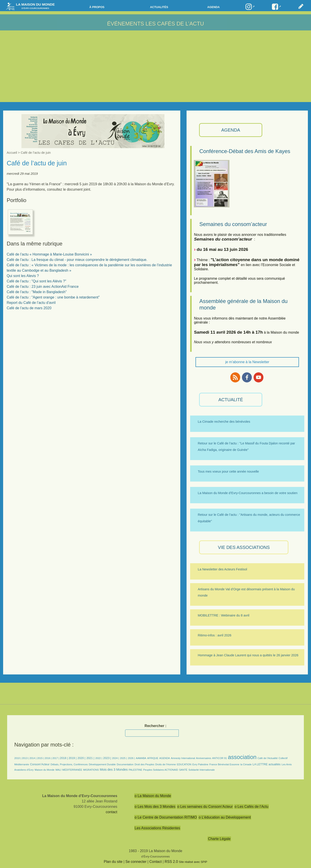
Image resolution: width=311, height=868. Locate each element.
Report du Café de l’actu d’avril (31, 303)
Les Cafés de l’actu (175, 24)
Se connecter (136, 862)
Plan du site (113, 862)
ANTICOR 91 (220, 758)
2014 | (33, 758)
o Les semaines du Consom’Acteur (205, 807)
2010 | (18, 758)
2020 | (81, 758)
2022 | (99, 758)
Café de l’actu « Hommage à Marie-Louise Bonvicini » (49, 254)
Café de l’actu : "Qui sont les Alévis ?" (37, 281)
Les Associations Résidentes (158, 828)
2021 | (90, 758)
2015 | (41, 758)
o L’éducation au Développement (225, 817)
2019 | (72, 758)
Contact (156, 862)
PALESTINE (136, 770)
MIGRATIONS (91, 770)
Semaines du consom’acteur (233, 224)
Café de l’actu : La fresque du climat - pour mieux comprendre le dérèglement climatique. (77, 260)
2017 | (56, 758)
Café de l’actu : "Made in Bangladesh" (37, 292)
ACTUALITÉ (231, 400)
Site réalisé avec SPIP (193, 862)
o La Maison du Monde (153, 796)
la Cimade (246, 764)
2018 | (64, 758)
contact (111, 812)
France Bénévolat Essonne (224, 764)
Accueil (12, 153)
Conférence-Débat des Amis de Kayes (245, 151)
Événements (125, 24)
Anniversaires (204, 758)
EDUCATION (184, 764)
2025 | (123, 758)
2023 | (107, 758)
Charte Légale (219, 839)
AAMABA (141, 758)
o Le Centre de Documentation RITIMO (166, 817)
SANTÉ (183, 770)
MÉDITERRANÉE (72, 770)
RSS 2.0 (171, 862)
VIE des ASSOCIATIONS (244, 547)
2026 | (131, 758)
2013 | (26, 758)
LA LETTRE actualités (267, 764)
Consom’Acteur (40, 764)
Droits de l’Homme (166, 764)
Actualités (159, 7)
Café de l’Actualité (267, 758)
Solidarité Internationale (202, 770)
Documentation (125, 764)
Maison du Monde (45, 770)
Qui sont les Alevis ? (23, 276)
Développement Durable (102, 764)
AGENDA (231, 130)
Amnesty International (183, 758)
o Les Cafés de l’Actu (251, 807)
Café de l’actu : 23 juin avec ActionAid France (43, 287)
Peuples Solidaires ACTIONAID (161, 770)
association (242, 757)
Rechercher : (155, 726)
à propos (97, 7)
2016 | (48, 758)
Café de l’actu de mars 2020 (29, 308)
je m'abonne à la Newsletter (247, 362)
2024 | (116, 758)
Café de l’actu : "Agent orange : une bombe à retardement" (53, 297)
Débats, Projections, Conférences (69, 764)
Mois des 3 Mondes (114, 770)
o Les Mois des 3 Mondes (155, 807)
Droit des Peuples (144, 764)
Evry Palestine (200, 764)
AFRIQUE (153, 758)
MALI (58, 770)
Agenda (213, 7)
